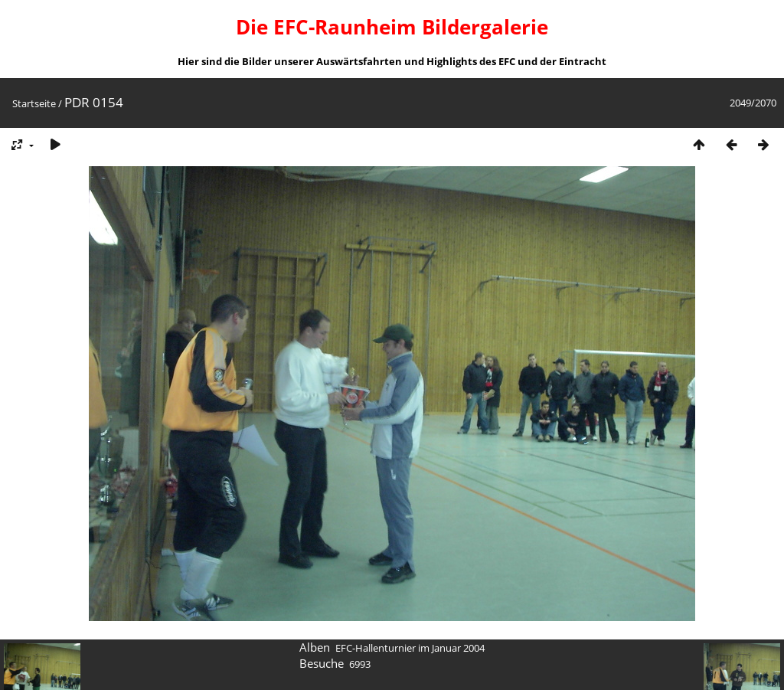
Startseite (34, 103)
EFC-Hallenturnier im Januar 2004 (410, 648)
